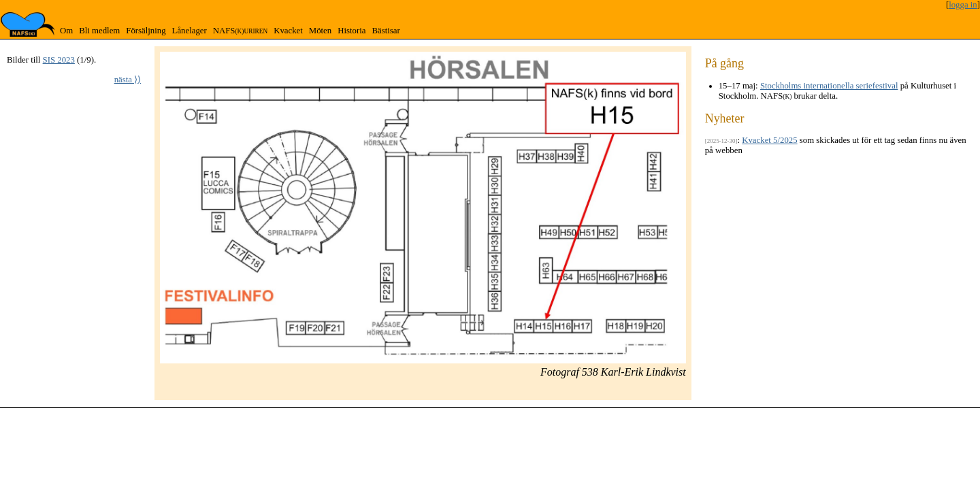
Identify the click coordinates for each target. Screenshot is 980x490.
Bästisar (386, 31)
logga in (963, 5)
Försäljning (146, 31)
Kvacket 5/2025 (769, 140)
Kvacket (288, 31)
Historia (352, 31)
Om (66, 31)
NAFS (240, 31)
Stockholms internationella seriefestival (829, 86)
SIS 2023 (59, 60)
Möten (320, 31)
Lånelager (190, 31)
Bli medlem (99, 31)
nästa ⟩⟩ (128, 80)
